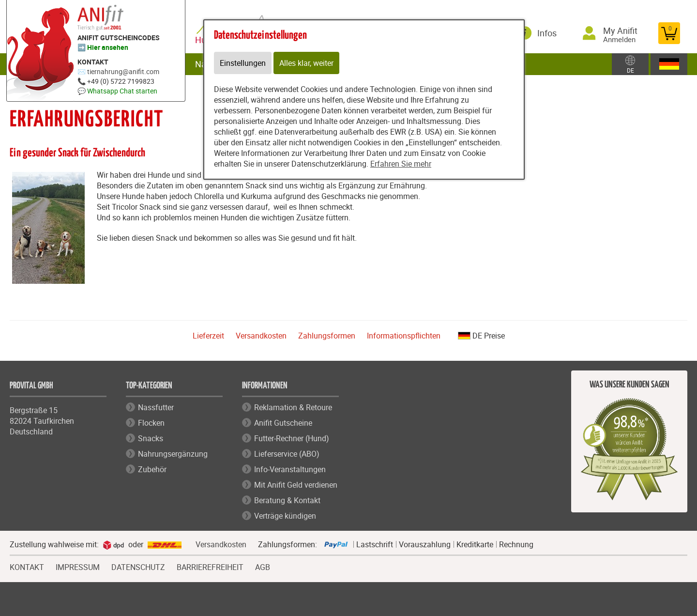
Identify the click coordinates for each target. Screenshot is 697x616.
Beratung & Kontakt (287, 500)
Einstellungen (243, 63)
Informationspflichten (404, 336)
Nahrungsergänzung (173, 454)
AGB (263, 567)
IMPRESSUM (78, 566)
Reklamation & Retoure (293, 407)
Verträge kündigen (285, 516)
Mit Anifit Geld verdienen (296, 485)
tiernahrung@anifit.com (123, 71)
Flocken (151, 423)
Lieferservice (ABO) (287, 454)
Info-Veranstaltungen (290, 469)
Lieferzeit (208, 336)
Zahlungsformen (327, 336)
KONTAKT (27, 566)
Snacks (151, 438)
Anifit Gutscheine (283, 423)
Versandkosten (261, 336)
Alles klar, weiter (306, 63)
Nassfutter (156, 407)
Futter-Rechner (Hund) (292, 438)
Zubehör (152, 469)
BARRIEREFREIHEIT (210, 566)
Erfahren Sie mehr (401, 164)
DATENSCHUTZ (138, 566)
